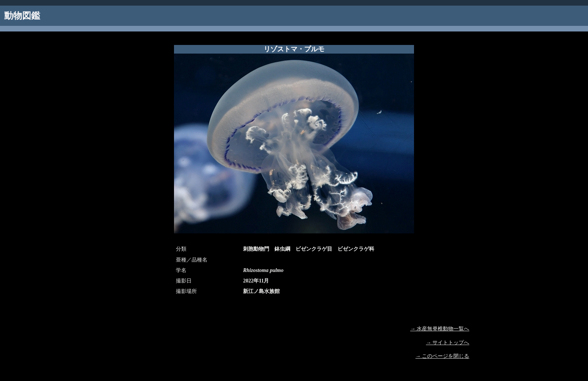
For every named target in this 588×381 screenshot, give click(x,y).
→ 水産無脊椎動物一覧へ (440, 329)
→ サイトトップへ (448, 343)
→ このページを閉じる (442, 356)
